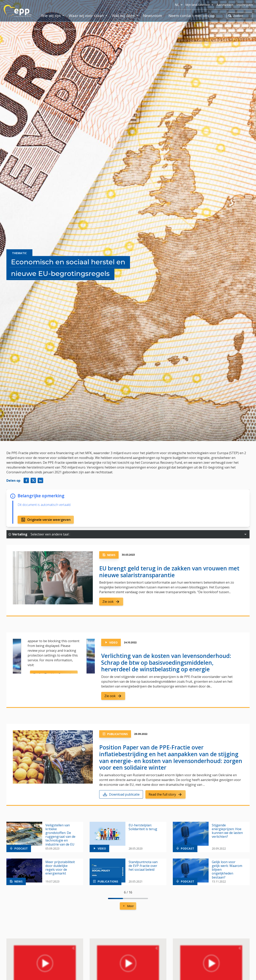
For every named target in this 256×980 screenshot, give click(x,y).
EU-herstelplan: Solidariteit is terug (143, 827)
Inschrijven (245, 5)
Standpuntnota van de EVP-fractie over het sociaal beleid (143, 866)
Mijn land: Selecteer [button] (200, 5)
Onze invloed (52, 29)
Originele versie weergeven (46, 520)
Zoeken (236, 16)
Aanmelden (225, 5)
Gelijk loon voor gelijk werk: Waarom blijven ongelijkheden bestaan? (227, 870)
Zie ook (111, 602)
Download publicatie (121, 794)
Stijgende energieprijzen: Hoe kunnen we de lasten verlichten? (227, 831)
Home (10, 29)
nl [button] (179, 5)
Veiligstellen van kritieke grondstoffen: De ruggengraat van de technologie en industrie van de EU (60, 835)
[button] (245, 534)
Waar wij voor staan (29, 29)
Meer (128, 906)
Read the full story (165, 794)
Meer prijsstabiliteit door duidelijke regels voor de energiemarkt (60, 868)
